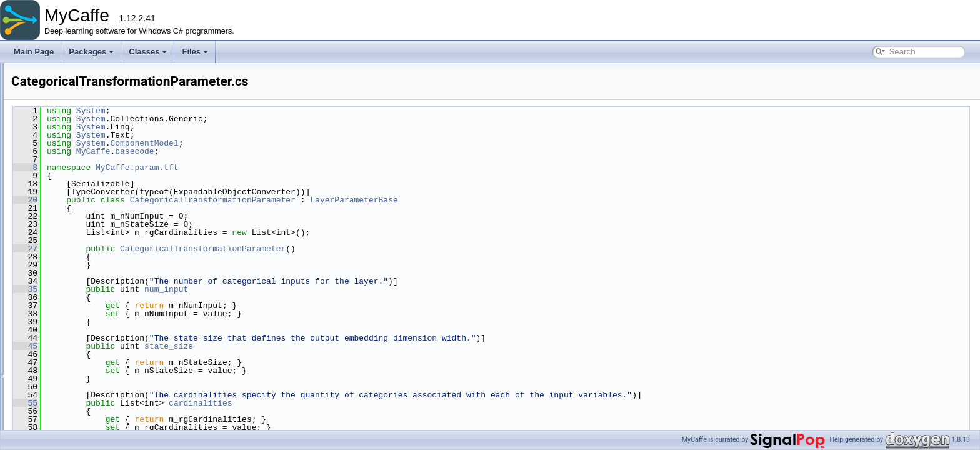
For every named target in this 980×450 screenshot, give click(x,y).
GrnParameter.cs (90, 307)
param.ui (66, 404)
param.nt (66, 197)
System (247, 111)
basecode (291, 151)
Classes (148, 52)
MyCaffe (250, 151)
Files (195, 52)
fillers (60, 87)
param (62, 129)
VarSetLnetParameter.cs (102, 390)
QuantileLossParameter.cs (105, 362)
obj (56, 115)
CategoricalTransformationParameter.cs (127, 252)
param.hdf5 (70, 170)
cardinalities (357, 403)
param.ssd (69, 225)
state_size (325, 346)
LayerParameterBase (510, 200)
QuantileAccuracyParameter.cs (113, 349)
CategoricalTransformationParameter (369, 200)
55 (182, 403)
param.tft (66, 239)
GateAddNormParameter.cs (107, 280)
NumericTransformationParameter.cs (122, 335)
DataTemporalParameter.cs (107, 266)
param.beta (70, 142)
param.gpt (68, 156)
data (58, 74)
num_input (322, 289)
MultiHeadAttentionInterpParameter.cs (125, 321)
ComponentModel (300, 143)
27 (182, 249)
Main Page (34, 52)
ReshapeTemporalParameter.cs (114, 376)
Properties (68, 417)
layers (61, 101)
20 (182, 200)
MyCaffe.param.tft (293, 167)
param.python (74, 211)
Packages (91, 52)
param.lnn (68, 184)
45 (182, 346)
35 (182, 289)
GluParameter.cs (89, 294)
